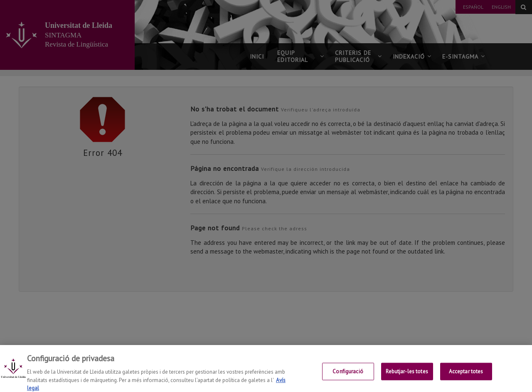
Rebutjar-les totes (407, 375)
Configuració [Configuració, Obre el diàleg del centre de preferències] (348, 375)
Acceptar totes (466, 375)
